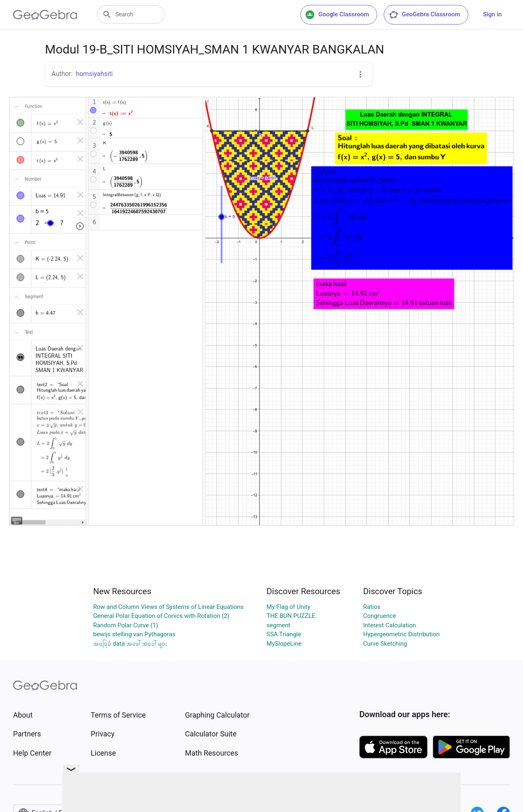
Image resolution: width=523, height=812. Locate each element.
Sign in (492, 14)
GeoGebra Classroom (424, 15)
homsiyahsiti (94, 74)
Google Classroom (337, 15)
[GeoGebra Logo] (45, 15)
